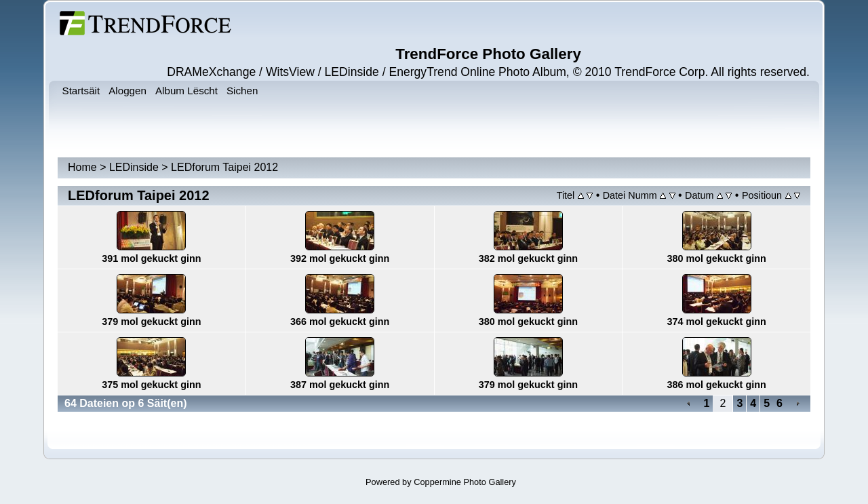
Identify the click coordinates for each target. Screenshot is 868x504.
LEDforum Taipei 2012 (224, 167)
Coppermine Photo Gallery (465, 482)
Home (82, 167)
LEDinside (134, 167)
